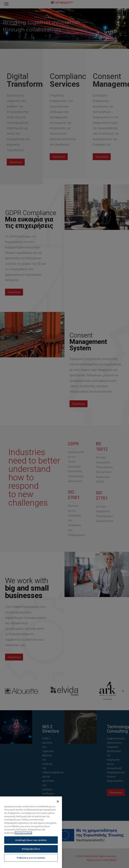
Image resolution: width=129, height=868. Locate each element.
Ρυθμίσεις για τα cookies (31, 858)
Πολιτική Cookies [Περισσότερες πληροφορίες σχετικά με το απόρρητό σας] (23, 833)
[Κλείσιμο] (58, 801)
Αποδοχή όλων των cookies (31, 840)
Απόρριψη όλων (31, 849)
